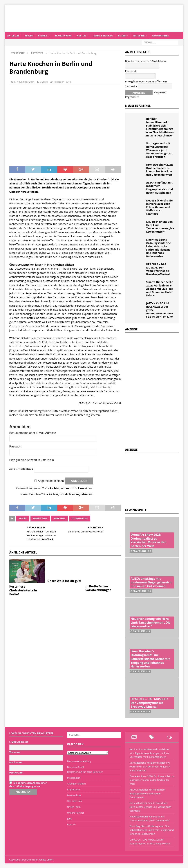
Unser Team (74, 807)
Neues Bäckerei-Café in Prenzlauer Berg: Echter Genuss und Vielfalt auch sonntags (159, 207)
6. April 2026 (139, 671)
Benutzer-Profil (76, 767)
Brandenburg (63, 36)
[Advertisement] (153, 480)
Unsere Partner (76, 813)
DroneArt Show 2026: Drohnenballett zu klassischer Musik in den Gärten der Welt (160, 170)
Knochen (59, 518)
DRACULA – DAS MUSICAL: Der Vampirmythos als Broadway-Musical (158, 269)
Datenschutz (74, 795)
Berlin (29, 36)
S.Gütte (44, 82)
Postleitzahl (16, 773)
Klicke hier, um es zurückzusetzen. (69, 488)
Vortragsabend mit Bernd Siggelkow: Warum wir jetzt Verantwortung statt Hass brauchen (159, 150)
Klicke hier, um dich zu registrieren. (68, 494)
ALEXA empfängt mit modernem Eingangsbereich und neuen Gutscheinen (159, 188)
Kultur (81, 36)
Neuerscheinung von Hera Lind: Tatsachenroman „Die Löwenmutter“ (160, 227)
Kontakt (72, 824)
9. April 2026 (139, 631)
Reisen (122, 36)
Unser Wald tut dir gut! (64, 581)
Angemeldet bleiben (51, 481)
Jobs (69, 819)
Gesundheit (40, 518)
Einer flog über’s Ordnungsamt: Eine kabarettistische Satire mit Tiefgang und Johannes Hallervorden (158, 248)
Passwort (15, 446)
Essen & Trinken (103, 36)
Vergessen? (161, 92)
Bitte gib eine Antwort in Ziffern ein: (32, 460)
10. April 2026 (140, 551)
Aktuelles (13, 36)
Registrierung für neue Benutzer (85, 772)
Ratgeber (139, 36)
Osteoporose (80, 518)
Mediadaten (74, 778)
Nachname (16, 762)
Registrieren (132, 97)
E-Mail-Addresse (19, 742)
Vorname (15, 752)
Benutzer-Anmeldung (79, 761)
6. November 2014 (24, 82)
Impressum (74, 789)
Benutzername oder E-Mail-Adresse (33, 433)
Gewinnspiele (161, 36)
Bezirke (42, 36)
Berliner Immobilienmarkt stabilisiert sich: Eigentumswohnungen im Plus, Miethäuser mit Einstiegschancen (160, 127)
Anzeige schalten (76, 784)
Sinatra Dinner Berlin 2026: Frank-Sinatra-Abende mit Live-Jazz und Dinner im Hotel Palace (160, 289)
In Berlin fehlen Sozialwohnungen (98, 588)
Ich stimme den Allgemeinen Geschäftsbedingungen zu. (28, 784)
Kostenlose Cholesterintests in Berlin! (23, 590)
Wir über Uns (75, 801)
